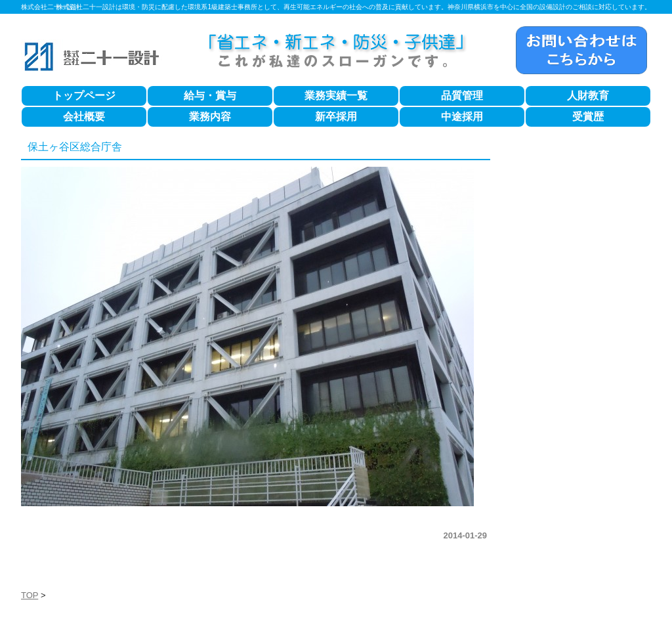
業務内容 (210, 117)
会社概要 (84, 117)
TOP (30, 595)
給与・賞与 (210, 96)
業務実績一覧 (336, 96)
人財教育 (588, 96)
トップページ (84, 96)
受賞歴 (588, 117)
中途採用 (462, 117)
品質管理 (462, 96)
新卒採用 (336, 117)
